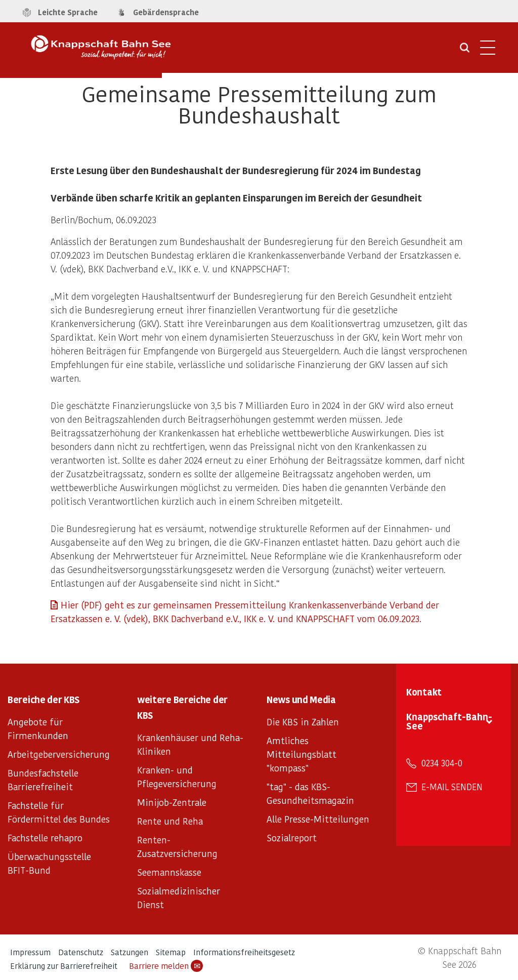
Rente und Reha (170, 821)
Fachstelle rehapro (45, 838)
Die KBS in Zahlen (303, 722)
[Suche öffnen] (465, 51)
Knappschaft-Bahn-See (449, 721)
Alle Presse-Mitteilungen (318, 819)
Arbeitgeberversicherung (59, 754)
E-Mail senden (452, 787)
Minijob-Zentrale (172, 802)
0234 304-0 (442, 763)
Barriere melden (166, 966)
